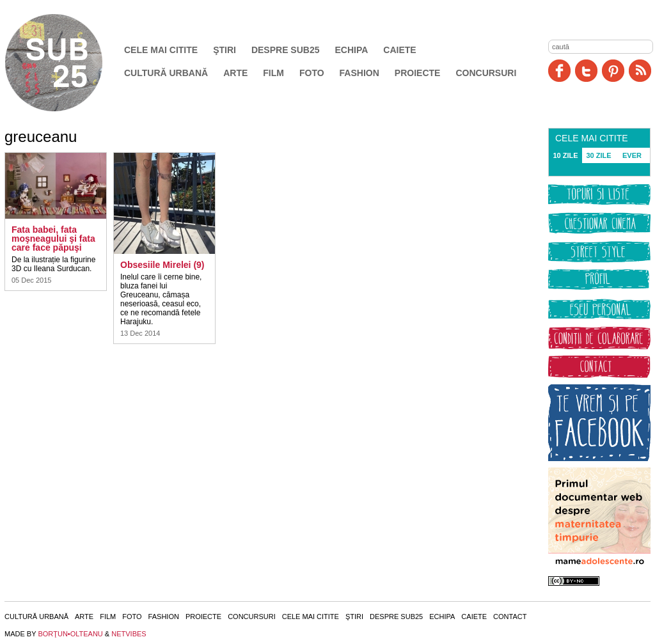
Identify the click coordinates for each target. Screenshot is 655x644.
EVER (632, 155)
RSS (640, 71)
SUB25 (68, 63)
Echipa (352, 50)
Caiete (399, 50)
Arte (235, 73)
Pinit (613, 71)
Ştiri (225, 50)
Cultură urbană (166, 73)
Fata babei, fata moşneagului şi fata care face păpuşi (53, 239)
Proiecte (418, 73)
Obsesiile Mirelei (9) (162, 265)
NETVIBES (129, 634)
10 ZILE (565, 155)
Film (273, 73)
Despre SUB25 (286, 50)
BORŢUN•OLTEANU (70, 634)
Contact (510, 617)
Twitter (586, 71)
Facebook (559, 71)
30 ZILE (598, 155)
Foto (312, 73)
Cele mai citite (161, 50)
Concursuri (486, 73)
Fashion (359, 73)
